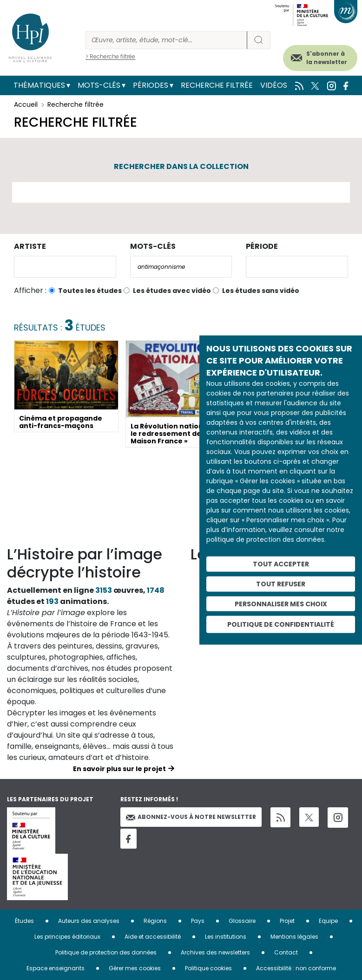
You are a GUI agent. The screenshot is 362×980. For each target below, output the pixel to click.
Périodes (151, 85)
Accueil (26, 104)
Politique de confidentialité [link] (281, 624)
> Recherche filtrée (110, 56)
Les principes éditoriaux (67, 937)
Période (262, 246)
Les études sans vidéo (261, 291)
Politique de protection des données (106, 952)
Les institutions (226, 937)
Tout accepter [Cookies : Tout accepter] (281, 564)
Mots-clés (99, 85)
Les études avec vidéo (172, 291)
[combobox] (65, 267)
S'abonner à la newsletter (327, 58)
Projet (287, 921)
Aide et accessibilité (153, 937)
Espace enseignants (56, 968)
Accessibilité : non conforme (296, 968)
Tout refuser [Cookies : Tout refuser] (281, 584)
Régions (155, 921)
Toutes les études (90, 291)
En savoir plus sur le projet (119, 769)
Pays (198, 921)
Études (24, 921)
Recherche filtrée (217, 85)
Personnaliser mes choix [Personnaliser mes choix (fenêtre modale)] (281, 604)
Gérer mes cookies (135, 968)
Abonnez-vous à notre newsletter (191, 817)
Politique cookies (208, 968)
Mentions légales (294, 937)
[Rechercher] (166, 40)
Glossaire (242, 921)
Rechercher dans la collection (181, 166)
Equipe (328, 921)
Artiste (30, 246)
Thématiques (39, 85)
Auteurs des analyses (89, 921)
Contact (286, 952)
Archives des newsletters (215, 952)
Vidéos (274, 85)
